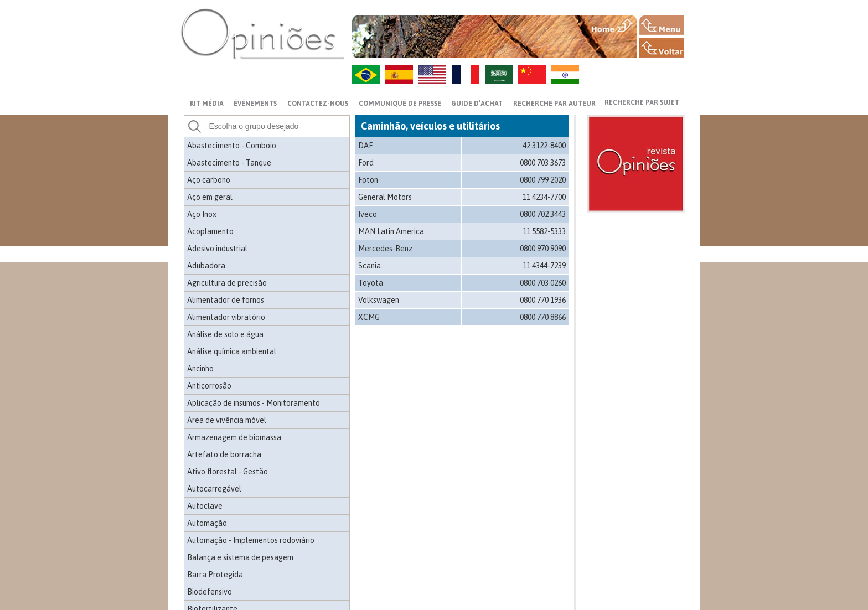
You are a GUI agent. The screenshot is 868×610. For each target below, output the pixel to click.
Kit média (207, 104)
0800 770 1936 (543, 300)
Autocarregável (214, 489)
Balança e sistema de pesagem (240, 557)
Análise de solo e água (225, 334)
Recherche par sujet (642, 102)
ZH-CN (532, 75)
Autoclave (205, 506)
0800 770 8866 (543, 317)
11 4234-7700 (544, 197)
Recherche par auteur (554, 104)
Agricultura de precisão (227, 283)
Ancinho (200, 369)
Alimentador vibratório (226, 317)
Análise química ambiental (232, 351)
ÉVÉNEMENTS (255, 104)
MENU (662, 25)
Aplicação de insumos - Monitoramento (254, 403)
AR (499, 75)
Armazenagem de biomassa (234, 437)
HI (565, 75)
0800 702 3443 (543, 214)
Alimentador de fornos (226, 300)
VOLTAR (662, 48)
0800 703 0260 (543, 283)
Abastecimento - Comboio (232, 146)
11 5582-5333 (544, 231)
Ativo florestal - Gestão (228, 472)
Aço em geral (210, 197)
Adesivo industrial (217, 249)
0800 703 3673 (543, 163)
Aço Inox (202, 214)
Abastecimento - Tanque (229, 163)
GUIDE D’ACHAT (477, 104)
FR (466, 75)
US (432, 75)
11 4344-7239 (544, 266)
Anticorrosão (209, 386)
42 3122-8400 (544, 146)
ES (399, 75)
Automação (207, 523)
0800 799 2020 (543, 180)
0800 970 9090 (543, 249)
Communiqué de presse (400, 104)
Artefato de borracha (224, 454)
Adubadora (206, 266)
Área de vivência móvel (227, 420)
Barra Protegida (215, 575)
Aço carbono (209, 180)
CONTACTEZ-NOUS (318, 104)
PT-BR (366, 75)
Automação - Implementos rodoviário (251, 540)
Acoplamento (210, 231)
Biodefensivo (210, 592)
